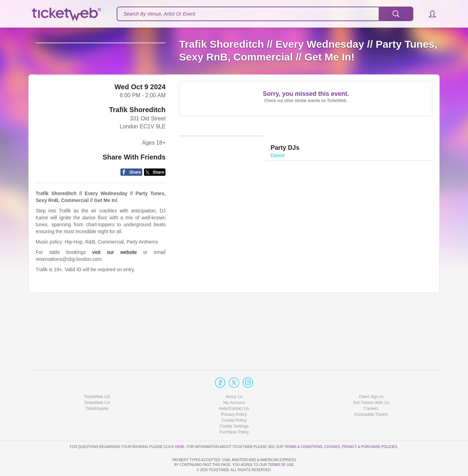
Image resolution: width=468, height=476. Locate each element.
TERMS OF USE (281, 465)
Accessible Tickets (371, 395)
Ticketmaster (97, 389)
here (180, 427)
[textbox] (265, 14)
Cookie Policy (234, 401)
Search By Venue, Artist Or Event (159, 14)
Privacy (349, 427)
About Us (234, 377)
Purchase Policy (234, 412)
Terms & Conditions (303, 427)
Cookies (332, 427)
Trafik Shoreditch (137, 165)
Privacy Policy (234, 395)
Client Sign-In (371, 377)
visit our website (114, 307)
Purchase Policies (379, 427)
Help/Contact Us (234, 389)
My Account (234, 383)
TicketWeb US (97, 377)
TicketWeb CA (97, 383)
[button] (429, 14)
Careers (371, 389)
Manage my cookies (234, 406)
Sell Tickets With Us (371, 383)
